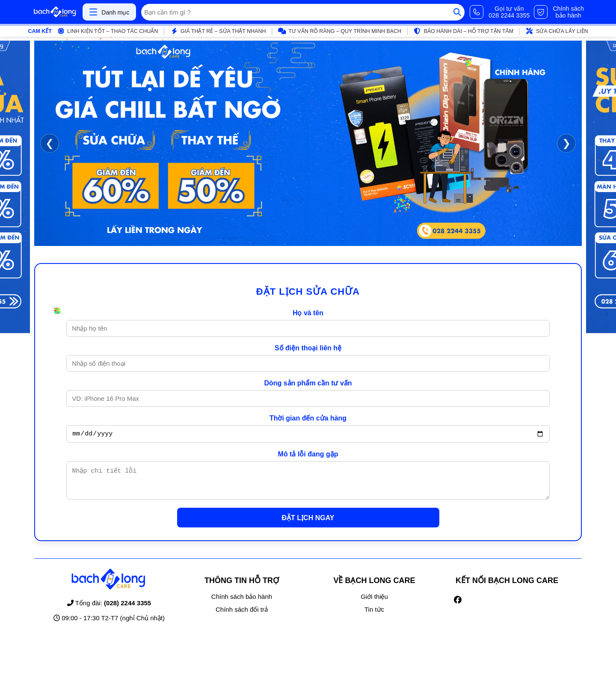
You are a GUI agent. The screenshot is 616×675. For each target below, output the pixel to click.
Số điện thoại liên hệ (308, 348)
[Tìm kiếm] (457, 12)
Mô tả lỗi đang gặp (308, 455)
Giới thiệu (374, 603)
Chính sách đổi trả (242, 616)
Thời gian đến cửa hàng (308, 418)
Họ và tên (308, 313)
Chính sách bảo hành (242, 603)
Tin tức (374, 616)
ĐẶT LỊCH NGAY (308, 524)
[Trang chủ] (55, 12)
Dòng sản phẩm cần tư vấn (308, 383)
